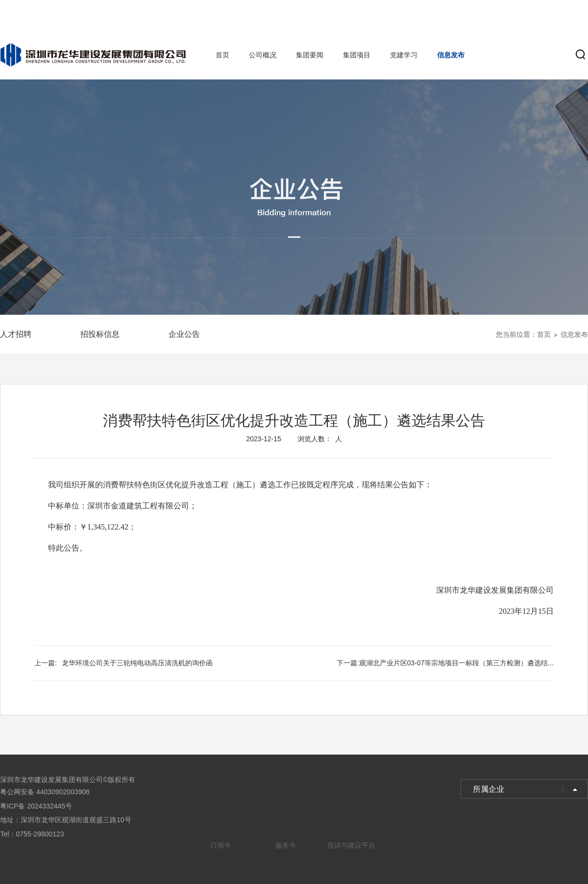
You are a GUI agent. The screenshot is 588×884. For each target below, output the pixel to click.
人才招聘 (16, 334)
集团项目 (357, 55)
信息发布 (451, 55)
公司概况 (263, 55)
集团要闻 (310, 55)
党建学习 (404, 55)
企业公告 (184, 334)
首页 (222, 55)
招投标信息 (100, 334)
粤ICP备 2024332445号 (36, 806)
